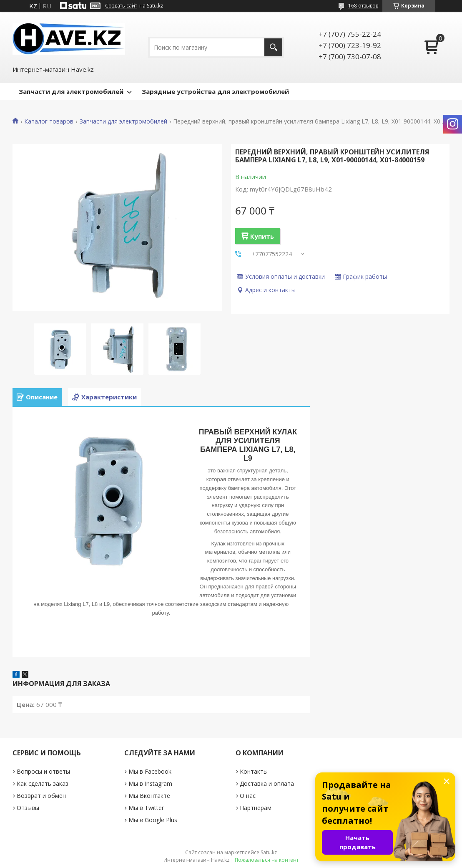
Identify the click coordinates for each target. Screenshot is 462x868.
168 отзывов (363, 6)
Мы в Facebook (150, 771)
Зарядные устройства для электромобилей (215, 91)
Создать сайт (121, 6)
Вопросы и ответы (43, 771)
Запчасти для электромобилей (71, 91)
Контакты (254, 771)
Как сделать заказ (43, 783)
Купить (262, 236)
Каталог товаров (49, 121)
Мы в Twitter (146, 808)
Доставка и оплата (267, 783)
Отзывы (28, 808)
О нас (248, 796)
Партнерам (256, 808)
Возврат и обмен (41, 796)
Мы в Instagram (150, 783)
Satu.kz (269, 852)
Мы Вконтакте (149, 796)
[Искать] (273, 47)
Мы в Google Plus (153, 820)
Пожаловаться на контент (267, 860)
